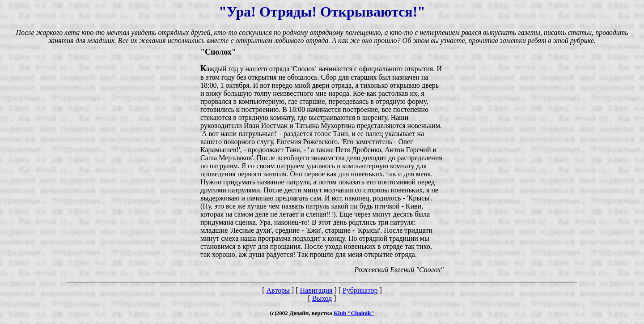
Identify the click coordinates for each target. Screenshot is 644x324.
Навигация (316, 290)
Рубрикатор (360, 290)
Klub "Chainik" (354, 313)
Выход (322, 298)
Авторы (278, 290)
